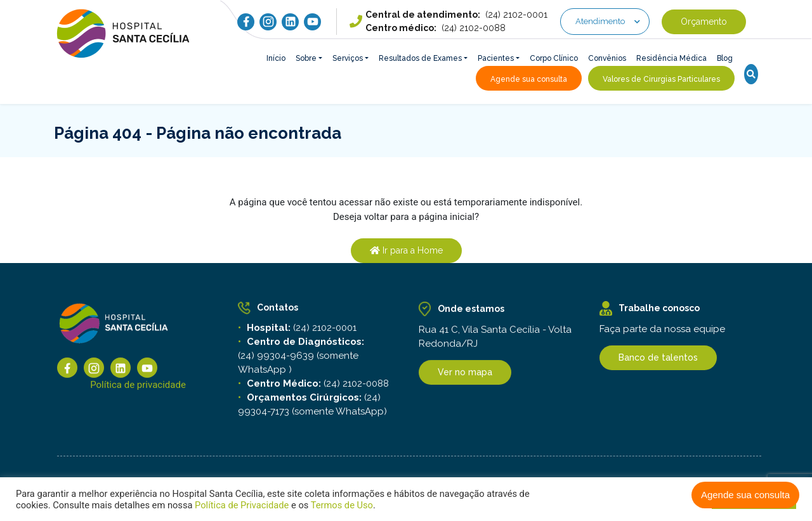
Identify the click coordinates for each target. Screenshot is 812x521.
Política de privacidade (138, 388)
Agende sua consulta (745, 495)
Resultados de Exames (420, 58)
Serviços (348, 58)
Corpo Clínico (554, 58)
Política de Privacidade (242, 505)
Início (276, 58)
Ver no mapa (465, 375)
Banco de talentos (658, 357)
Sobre (306, 58)
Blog (725, 58)
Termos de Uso (341, 505)
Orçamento (704, 22)
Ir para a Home (406, 250)
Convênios (607, 58)
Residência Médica (671, 58)
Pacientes (496, 58)
